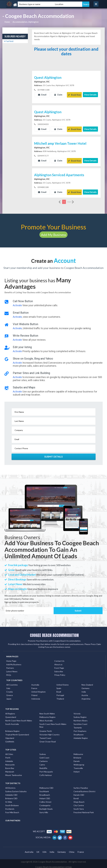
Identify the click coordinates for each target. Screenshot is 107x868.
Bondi (76, 797)
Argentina (86, 697)
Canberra (43, 759)
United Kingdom (38, 690)
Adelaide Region (81, 736)
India (84, 690)
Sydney (43, 752)
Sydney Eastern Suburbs (16, 790)
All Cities (9, 752)
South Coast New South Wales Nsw (53, 724)
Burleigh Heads (46, 807)
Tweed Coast (45, 736)
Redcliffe (43, 766)
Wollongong (79, 763)
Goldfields (10, 740)
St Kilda (9, 800)
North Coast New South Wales (19, 719)
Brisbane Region (12, 729)
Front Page (59, 666)
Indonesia (36, 697)
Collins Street (45, 800)
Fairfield (9, 41)
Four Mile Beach (12, 811)
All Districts (10, 786)
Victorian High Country (49, 733)
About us (58, 663)
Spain (59, 687)
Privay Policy (60, 673)
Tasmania (78, 726)
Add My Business (53, 233)
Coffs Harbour (46, 773)
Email (42, 95)
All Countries (12, 683)
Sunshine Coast (80, 722)
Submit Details (54, 455)
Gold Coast (44, 756)
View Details (90, 95)
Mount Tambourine (14, 773)
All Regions (10, 712)
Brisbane (77, 756)
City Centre (79, 804)
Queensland (11, 715)
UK (38, 850)
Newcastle (10, 763)
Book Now (74, 95)
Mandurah (10, 770)
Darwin (77, 759)
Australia (35, 683)
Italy (8, 687)
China (72, 850)
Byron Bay (10, 766)
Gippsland (10, 736)
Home (7, 22)
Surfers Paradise (81, 786)
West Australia (46, 719)
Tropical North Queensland (17, 733)
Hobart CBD (45, 797)
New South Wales (47, 712)
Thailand (60, 697)
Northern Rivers (81, 719)
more (71, 200)
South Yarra (79, 807)
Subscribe (59, 670)
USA (44, 850)
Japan (9, 697)
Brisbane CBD (11, 797)
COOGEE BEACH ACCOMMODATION (54, 634)
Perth (8, 756)
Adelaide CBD (11, 793)
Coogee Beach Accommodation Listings (54, 865)
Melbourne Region (47, 715)
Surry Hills (44, 811)
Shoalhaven (79, 733)
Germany (85, 687)
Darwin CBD (79, 793)
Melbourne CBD (46, 786)
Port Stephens (80, 729)
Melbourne (78, 752)
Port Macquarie (46, 770)
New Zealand (87, 683)
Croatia (9, 690)
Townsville (78, 766)
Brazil (59, 690)
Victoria (77, 712)
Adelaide (9, 759)
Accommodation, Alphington (26, 22)
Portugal (60, 694)
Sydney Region (80, 715)
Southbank (44, 790)
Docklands (10, 807)
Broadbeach (45, 793)
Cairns (42, 763)
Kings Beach (79, 800)
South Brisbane (12, 804)
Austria (85, 694)
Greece (10, 694)
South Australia (12, 722)
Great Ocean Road (48, 740)
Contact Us (59, 659)
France (34, 687)
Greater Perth (46, 729)
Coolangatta (45, 804)
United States (63, 683)
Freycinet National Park (84, 811)
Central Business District (84, 790)
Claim (58, 95)
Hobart (77, 770)
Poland (34, 694)
